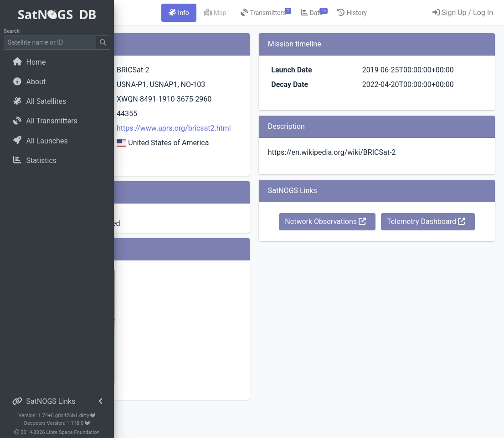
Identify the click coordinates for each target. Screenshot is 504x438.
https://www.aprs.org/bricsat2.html (264, 150)
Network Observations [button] (403, 243)
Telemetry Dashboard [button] (403, 264)
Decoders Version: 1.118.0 (57, 423)
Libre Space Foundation (73, 432)
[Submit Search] (103, 43)
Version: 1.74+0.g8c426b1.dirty (57, 415)
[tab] (241, 13)
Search (12, 31)
